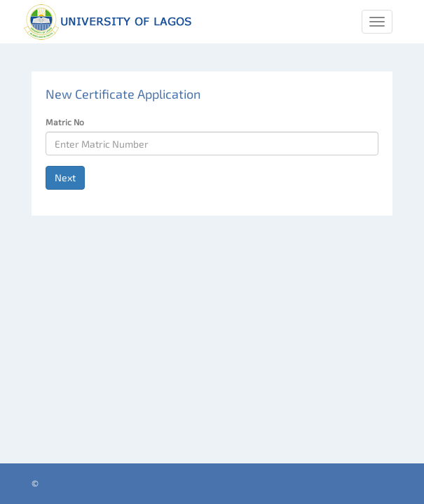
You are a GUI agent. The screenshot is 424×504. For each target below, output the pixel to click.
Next (65, 177)
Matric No (65, 122)
